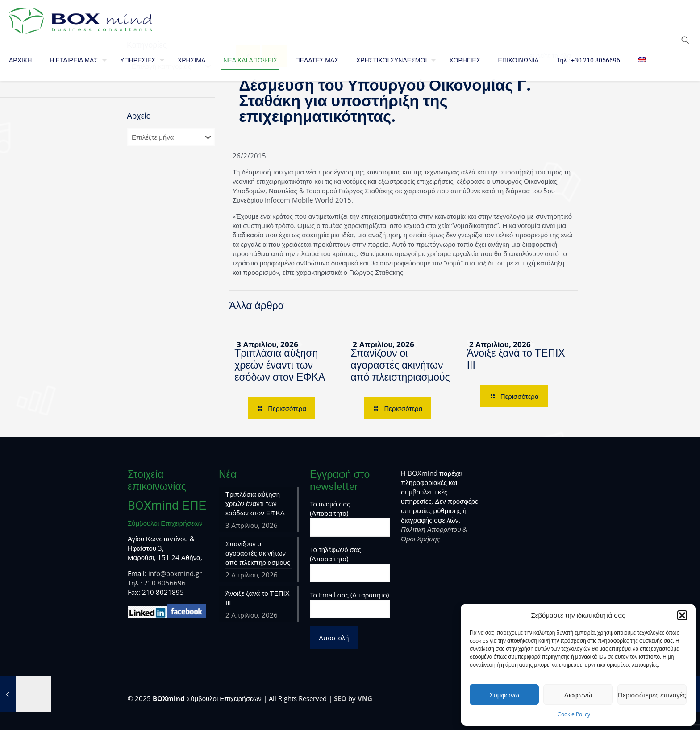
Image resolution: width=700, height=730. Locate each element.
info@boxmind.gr (175, 573)
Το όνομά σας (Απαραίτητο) (350, 518)
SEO (340, 698)
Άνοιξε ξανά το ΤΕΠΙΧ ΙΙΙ (258, 598)
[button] (682, 615)
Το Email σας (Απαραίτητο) (350, 604)
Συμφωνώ (504, 695)
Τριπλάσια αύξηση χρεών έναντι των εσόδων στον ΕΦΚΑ (280, 365)
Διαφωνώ (578, 695)
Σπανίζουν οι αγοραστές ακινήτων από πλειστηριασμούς (400, 365)
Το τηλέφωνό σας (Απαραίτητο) (350, 564)
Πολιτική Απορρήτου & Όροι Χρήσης (434, 534)
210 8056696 (165, 583)
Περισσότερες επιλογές (652, 695)
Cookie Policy (574, 714)
